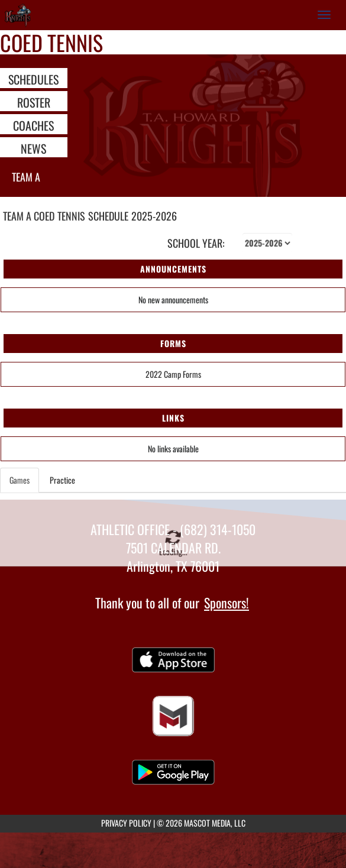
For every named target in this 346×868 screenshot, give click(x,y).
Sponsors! (227, 603)
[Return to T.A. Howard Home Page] (18, 15)
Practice (62, 480)
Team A (26, 177)
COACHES (33, 125)
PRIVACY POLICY (126, 823)
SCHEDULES (33, 79)
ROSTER (34, 102)
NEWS (33, 148)
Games (20, 480)
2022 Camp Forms (173, 374)
